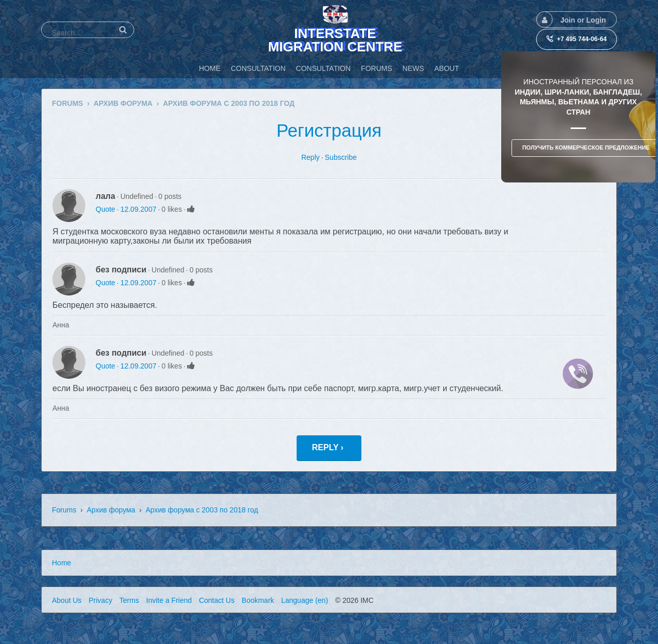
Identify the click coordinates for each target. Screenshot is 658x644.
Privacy (100, 600)
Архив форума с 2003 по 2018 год (202, 510)
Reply (310, 157)
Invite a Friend (169, 600)
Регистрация (329, 130)
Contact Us (217, 600)
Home (61, 563)
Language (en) (305, 600)
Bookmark (258, 600)
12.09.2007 (138, 209)
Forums (64, 510)
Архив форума (111, 510)
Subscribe (341, 157)
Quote (105, 209)
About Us (67, 600)
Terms (129, 600)
